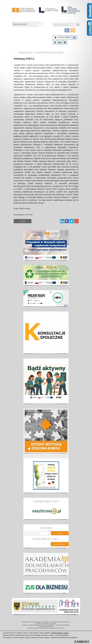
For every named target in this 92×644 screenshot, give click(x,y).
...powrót (23, 221)
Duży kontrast (65, 42)
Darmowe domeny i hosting (36, 628)
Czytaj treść (62, 37)
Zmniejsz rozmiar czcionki (75, 37)
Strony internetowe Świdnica (55, 628)
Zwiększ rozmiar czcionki (60, 42)
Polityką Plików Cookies (60, 633)
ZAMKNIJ (82, 642)
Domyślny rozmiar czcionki (55, 42)
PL (67, 30)
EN (73, 30)
